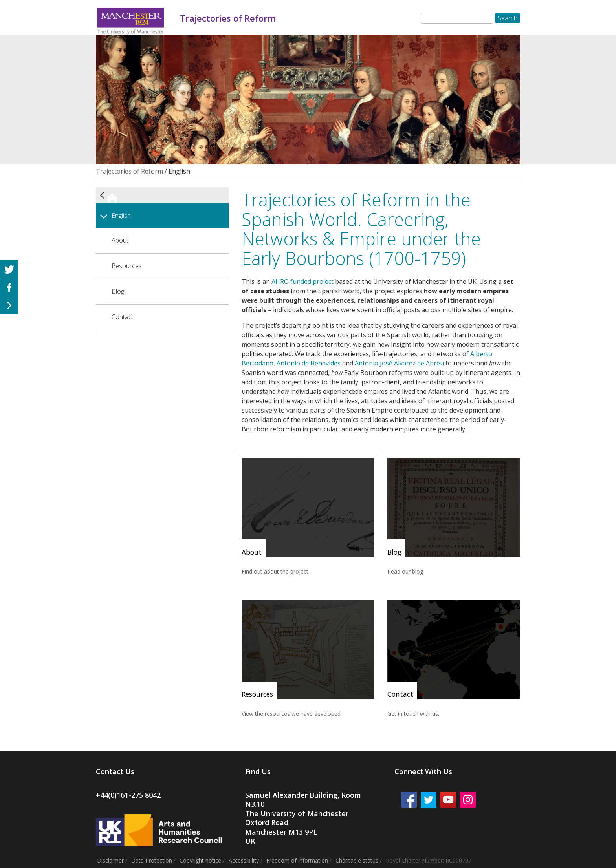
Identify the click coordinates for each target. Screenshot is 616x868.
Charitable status (357, 860)
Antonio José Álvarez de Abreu (399, 363)
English (121, 216)
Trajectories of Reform (129, 171)
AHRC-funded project (302, 281)
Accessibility (244, 860)
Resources (127, 266)
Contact (123, 317)
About (120, 240)
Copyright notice (200, 860)
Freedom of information (297, 860)
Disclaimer (110, 860)
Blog (118, 291)
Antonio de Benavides (309, 363)
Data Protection (152, 860)
